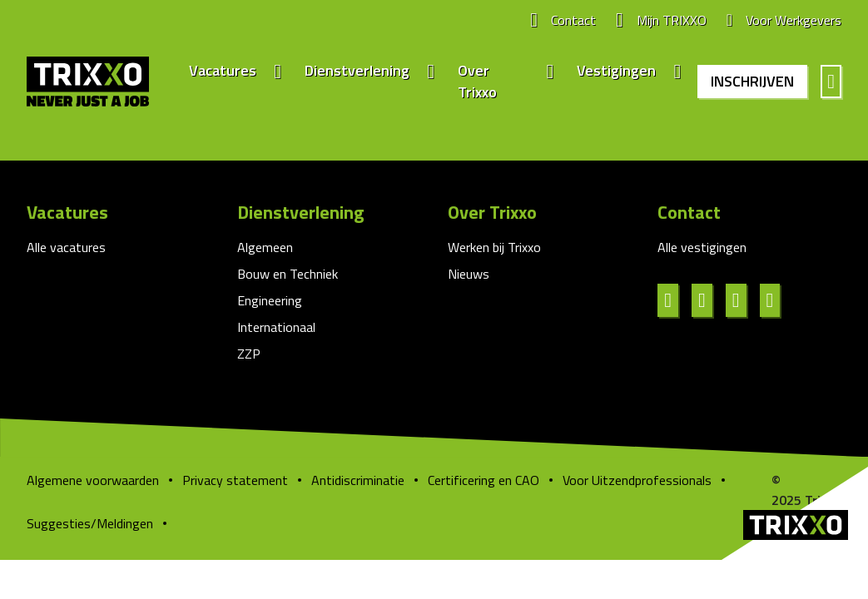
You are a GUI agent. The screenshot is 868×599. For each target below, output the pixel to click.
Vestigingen (616, 71)
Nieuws (469, 274)
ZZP (249, 354)
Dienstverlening (357, 71)
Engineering (270, 300)
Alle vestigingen (702, 247)
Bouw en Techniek (288, 274)
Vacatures (223, 71)
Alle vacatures (66, 247)
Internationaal (276, 327)
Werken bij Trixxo (494, 247)
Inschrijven (752, 81)
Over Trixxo (477, 82)
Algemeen (265, 247)
